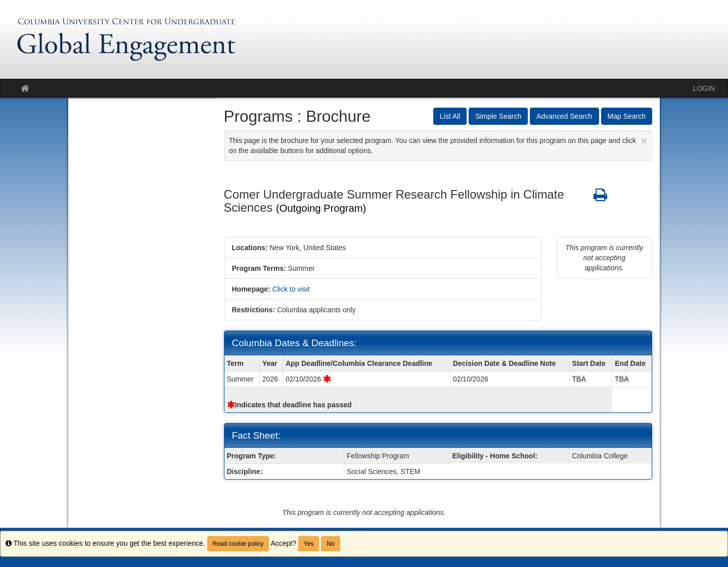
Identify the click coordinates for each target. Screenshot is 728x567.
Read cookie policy (238, 544)
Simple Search (498, 116)
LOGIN (704, 88)
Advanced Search (564, 116)
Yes (309, 544)
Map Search (627, 116)
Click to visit (291, 289)
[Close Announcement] (644, 141)
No (330, 544)
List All (450, 116)
